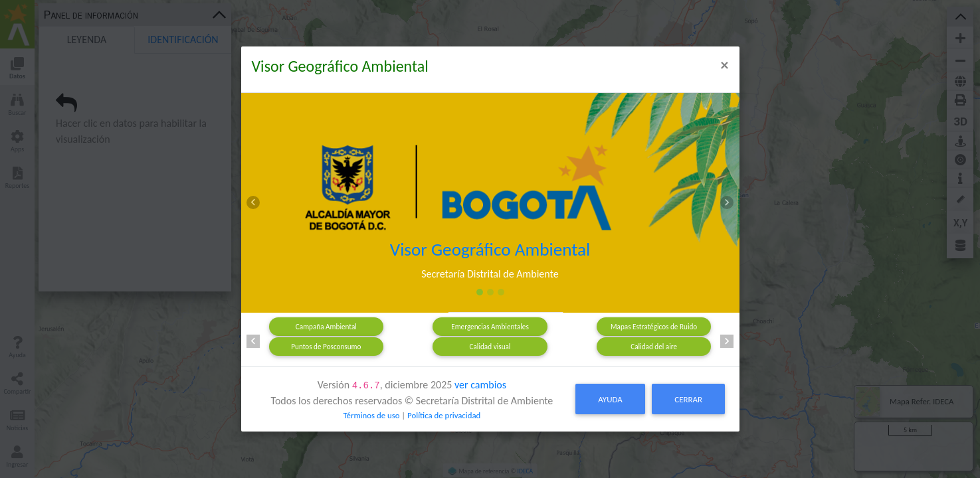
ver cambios (480, 385)
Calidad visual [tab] (490, 347)
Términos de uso (371, 415)
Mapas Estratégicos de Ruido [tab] (654, 327)
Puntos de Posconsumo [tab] (326, 347)
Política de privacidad (444, 415)
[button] (254, 203)
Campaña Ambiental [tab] (326, 327)
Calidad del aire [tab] (654, 347)
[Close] (725, 65)
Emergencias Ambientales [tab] (490, 327)
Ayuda (610, 399)
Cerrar (688, 399)
